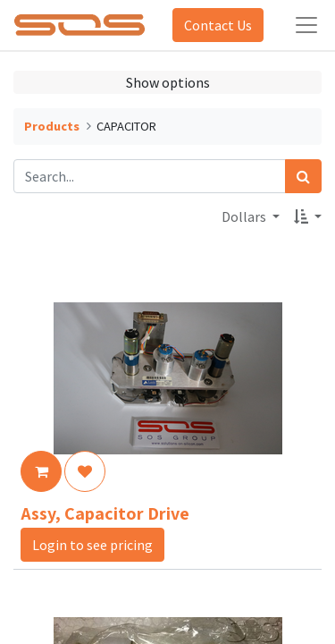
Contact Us (218, 25)
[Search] (303, 176)
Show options (168, 82)
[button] (308, 216)
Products (52, 126)
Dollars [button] (245, 216)
